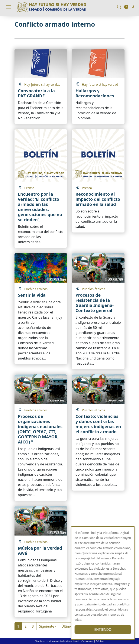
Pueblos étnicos (36, 289)
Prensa (29, 188)
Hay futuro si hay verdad (42, 85)
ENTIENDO (107, 630)
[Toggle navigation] (9, 7)
